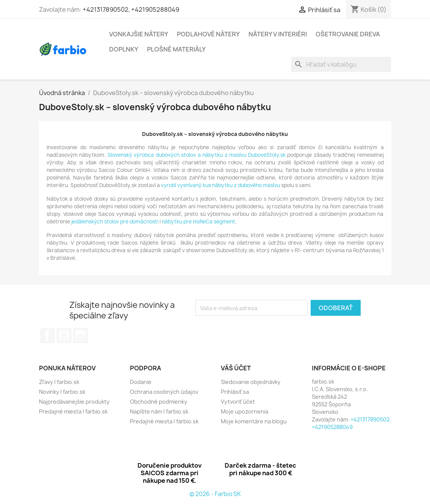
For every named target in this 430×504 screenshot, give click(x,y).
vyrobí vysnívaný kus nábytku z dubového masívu (220, 185)
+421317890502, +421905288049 (131, 9)
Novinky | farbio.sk (62, 392)
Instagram (81, 335)
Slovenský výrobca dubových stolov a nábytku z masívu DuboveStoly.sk (197, 155)
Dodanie (141, 382)
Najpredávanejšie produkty (74, 402)
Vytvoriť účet (238, 402)
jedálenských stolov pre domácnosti (115, 222)
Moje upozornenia (245, 411)
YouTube (64, 335)
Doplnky (124, 49)
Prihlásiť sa (235, 392)
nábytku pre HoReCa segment (199, 222)
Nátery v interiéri (278, 34)
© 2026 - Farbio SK (215, 494)
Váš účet (236, 368)
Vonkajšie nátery (139, 34)
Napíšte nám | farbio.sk (159, 411)
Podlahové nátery (208, 34)
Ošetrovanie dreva (348, 34)
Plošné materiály (176, 49)
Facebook (47, 335)
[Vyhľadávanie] (341, 64)
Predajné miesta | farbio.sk (73, 411)
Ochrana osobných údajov (164, 392)
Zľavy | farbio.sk (59, 382)
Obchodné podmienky (159, 402)
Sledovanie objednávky (251, 382)
